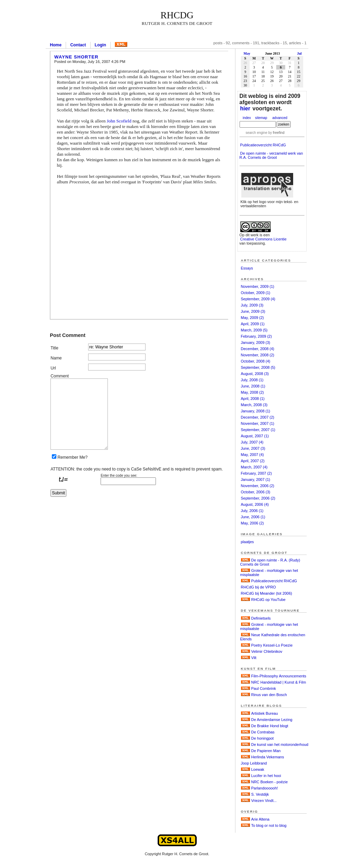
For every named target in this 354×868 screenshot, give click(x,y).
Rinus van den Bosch (269, 695)
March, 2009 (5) (254, 330)
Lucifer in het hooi (266, 776)
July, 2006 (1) (252, 511)
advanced (280, 118)
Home (56, 45)
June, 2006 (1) (253, 517)
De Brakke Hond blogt (270, 726)
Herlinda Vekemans (268, 757)
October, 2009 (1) (256, 293)
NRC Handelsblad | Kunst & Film (279, 682)
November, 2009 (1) (258, 286)
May (247, 53)
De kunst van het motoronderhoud (280, 744)
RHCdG (177, 15)
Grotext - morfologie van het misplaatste (269, 573)
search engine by (265, 133)
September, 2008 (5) (258, 367)
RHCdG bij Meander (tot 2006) (267, 593)
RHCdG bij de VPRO (259, 587)
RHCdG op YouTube (268, 600)
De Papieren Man (266, 751)
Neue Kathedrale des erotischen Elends (273, 637)
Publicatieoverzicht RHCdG (263, 145)
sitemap (261, 118)
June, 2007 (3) (253, 448)
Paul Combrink (264, 688)
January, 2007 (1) (256, 479)
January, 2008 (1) (256, 411)
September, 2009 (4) (258, 299)
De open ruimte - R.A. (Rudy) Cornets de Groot (270, 562)
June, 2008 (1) (253, 386)
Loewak (258, 769)
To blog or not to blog (269, 825)
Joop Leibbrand (254, 763)
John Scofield (119, 121)
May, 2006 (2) (253, 523)
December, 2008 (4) (258, 349)
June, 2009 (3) (253, 311)
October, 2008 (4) (256, 361)
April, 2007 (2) (253, 461)
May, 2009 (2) (253, 318)
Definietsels (261, 618)
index (247, 118)
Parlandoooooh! (265, 788)
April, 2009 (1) (253, 324)
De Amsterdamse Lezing (272, 720)
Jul (299, 53)
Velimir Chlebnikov (267, 651)
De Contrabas (263, 732)
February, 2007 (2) (257, 473)
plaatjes (248, 542)
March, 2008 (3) (254, 405)
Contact (78, 45)
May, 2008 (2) (253, 392)
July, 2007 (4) (252, 442)
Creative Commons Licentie (263, 239)
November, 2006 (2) (258, 486)
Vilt (254, 658)
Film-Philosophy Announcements (279, 676)
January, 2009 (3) (256, 342)
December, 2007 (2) (258, 417)
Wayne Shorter (76, 57)
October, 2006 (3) (256, 492)
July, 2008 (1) (252, 380)
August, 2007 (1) (255, 436)
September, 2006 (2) (258, 498)
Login (100, 45)
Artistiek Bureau (265, 713)
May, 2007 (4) (253, 455)
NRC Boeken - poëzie (270, 782)
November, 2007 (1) (258, 423)
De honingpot (263, 738)
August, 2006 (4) (255, 504)
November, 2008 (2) (258, 355)
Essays (247, 268)
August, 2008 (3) (255, 374)
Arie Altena (260, 819)
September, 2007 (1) (258, 430)
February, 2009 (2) (257, 336)
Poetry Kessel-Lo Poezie (272, 645)
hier (245, 108)
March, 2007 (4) (254, 467)
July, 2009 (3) (252, 305)
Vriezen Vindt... (264, 801)
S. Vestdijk (260, 794)
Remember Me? (72, 457)
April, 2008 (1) (253, 399)
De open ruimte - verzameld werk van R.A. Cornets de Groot (271, 155)
